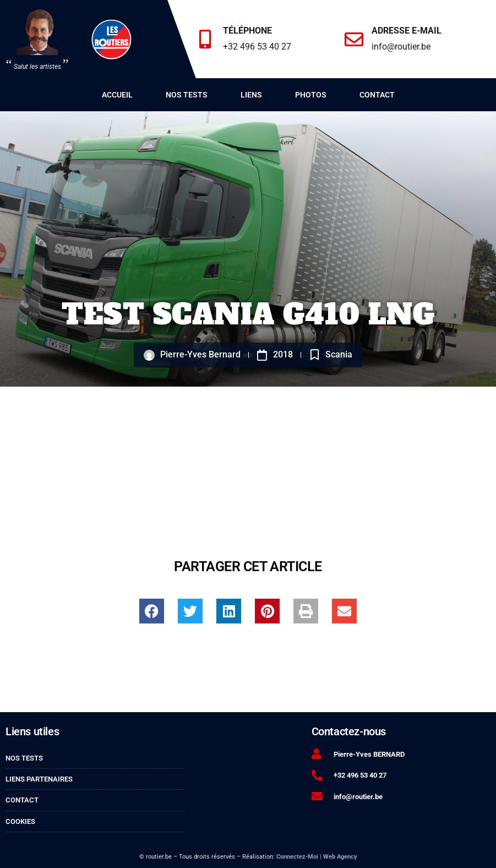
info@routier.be (402, 47)
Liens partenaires (39, 779)
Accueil (117, 95)
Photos (311, 95)
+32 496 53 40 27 (258, 47)
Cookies (20, 821)
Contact (377, 95)
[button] (152, 611)
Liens (251, 95)
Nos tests (187, 95)
